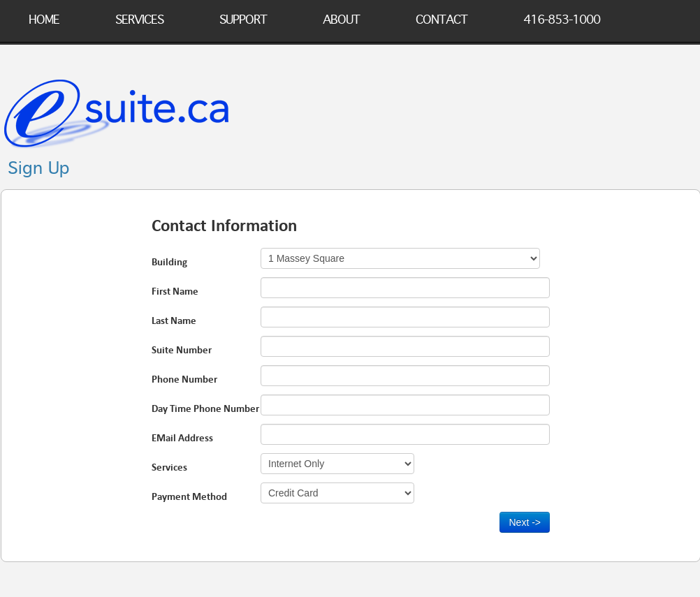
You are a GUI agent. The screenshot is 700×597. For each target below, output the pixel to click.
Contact (442, 17)
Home (44, 17)
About (341, 17)
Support (243, 17)
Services (139, 17)
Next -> (525, 522)
